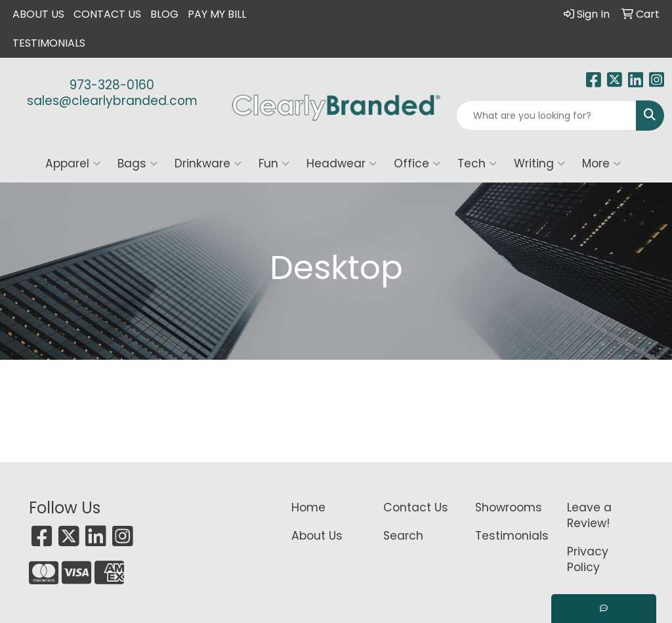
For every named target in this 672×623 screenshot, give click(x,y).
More (601, 163)
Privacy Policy (588, 559)
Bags (137, 163)
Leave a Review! (589, 515)
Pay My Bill (217, 14)
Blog (164, 14)
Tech (477, 163)
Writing (539, 163)
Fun (274, 163)
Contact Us (107, 14)
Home (308, 507)
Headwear (342, 163)
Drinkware (208, 163)
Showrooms (509, 507)
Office (417, 163)
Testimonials (49, 43)
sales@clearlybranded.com (112, 101)
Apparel (73, 163)
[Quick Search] (546, 116)
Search (403, 536)
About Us (38, 14)
